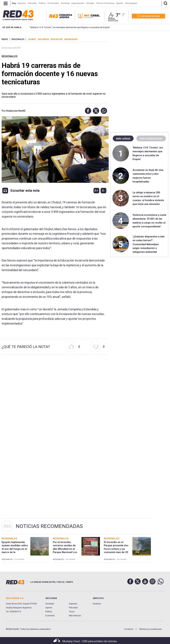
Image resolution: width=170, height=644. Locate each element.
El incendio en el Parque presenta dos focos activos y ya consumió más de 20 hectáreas (116, 549)
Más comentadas (151, 139)
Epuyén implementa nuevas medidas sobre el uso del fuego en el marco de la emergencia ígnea (15, 549)
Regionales (10, 56)
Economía (50, 616)
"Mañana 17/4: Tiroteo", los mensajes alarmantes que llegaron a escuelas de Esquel (65, 27)
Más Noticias (75, 616)
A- (103, 191)
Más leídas (123, 139)
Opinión (49, 608)
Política (49, 612)
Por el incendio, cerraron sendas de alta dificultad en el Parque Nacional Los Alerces (65, 549)
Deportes (73, 604)
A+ (96, 191)
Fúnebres (97, 604)
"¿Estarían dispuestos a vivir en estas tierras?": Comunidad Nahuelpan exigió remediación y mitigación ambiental (149, 244)
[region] (139, 59)
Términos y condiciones (150, 629)
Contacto (129, 629)
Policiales (73, 608)
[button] (87, 111)
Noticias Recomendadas (49, 526)
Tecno (72, 612)
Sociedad (50, 604)
